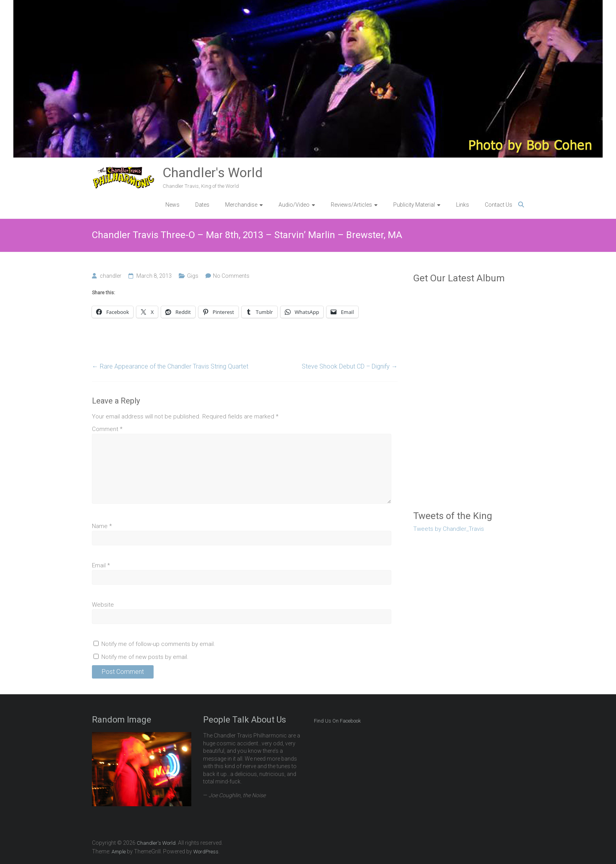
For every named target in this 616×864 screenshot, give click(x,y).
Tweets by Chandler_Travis (449, 529)
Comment (107, 429)
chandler (111, 276)
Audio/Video (294, 205)
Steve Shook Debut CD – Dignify (350, 366)
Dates (202, 205)
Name (102, 526)
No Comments (231, 276)
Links (463, 205)
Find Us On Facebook (337, 721)
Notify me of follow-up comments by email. (158, 644)
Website (103, 605)
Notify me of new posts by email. (145, 657)
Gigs (193, 276)
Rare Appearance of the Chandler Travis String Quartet (170, 366)
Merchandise (241, 205)
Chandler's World (213, 172)
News (172, 205)
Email (101, 565)
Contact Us (499, 205)
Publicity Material (414, 205)
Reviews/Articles (351, 205)
